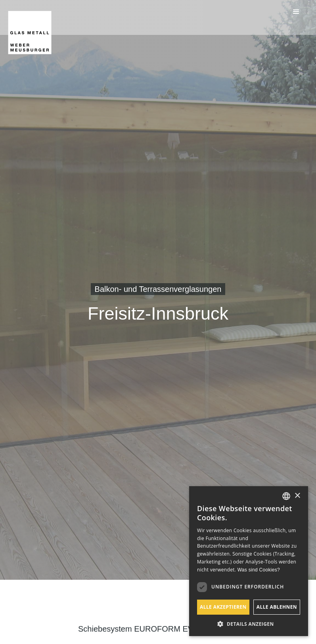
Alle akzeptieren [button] (223, 607)
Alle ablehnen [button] (277, 607)
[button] (296, 12)
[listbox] (286, 496)
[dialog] (249, 561)
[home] (38, 33)
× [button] (297, 496)
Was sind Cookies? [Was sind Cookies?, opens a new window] (259, 570)
